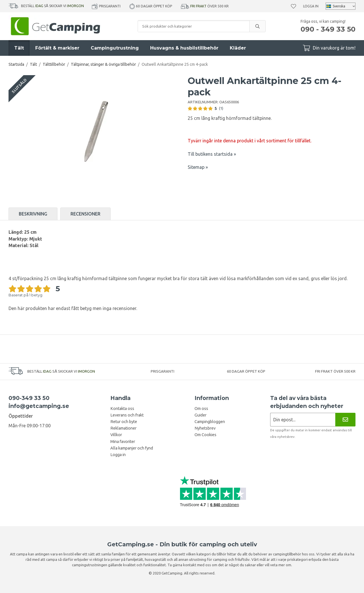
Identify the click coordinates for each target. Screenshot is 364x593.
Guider (200, 415)
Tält (19, 48)
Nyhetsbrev (205, 428)
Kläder (238, 48)
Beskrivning (33, 214)
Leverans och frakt (127, 415)
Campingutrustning (115, 48)
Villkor (116, 435)
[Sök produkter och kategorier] (194, 26)
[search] (257, 26)
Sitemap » (198, 167)
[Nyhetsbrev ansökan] (303, 419)
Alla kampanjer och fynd (132, 448)
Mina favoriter (123, 442)
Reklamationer (123, 428)
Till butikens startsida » (212, 154)
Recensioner (85, 214)
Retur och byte (124, 422)
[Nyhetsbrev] (345, 419)
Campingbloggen (210, 422)
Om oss (201, 409)
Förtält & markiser (57, 48)
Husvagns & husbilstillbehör (184, 48)
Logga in (311, 6)
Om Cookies (205, 435)
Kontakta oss (122, 409)
